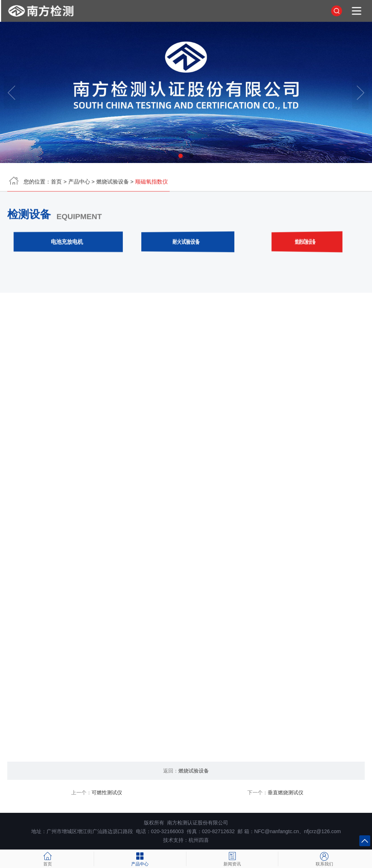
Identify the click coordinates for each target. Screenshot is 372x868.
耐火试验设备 (186, 243)
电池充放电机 (67, 243)
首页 (56, 183)
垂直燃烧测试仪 (286, 792)
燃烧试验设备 (113, 183)
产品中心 (79, 183)
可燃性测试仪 (107, 792)
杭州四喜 (199, 840)
